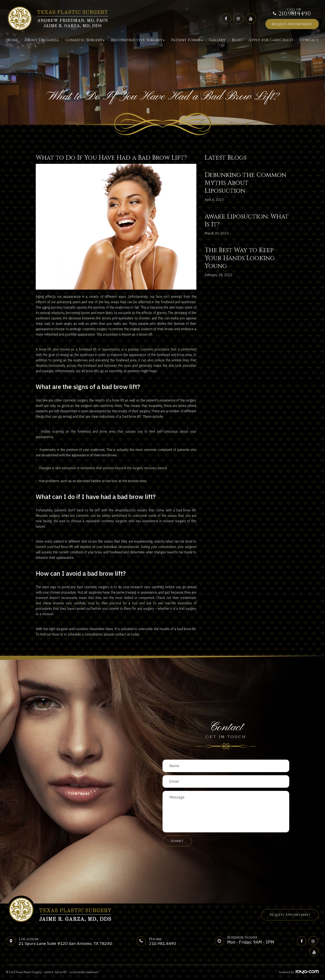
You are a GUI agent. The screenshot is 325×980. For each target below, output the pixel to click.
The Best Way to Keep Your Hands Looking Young (240, 258)
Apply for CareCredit (271, 40)
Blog (237, 40)
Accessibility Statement (84, 972)
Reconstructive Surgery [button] (138, 40)
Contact (309, 40)
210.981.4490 (295, 14)
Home (12, 40)
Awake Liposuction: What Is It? (247, 221)
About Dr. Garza (42, 40)
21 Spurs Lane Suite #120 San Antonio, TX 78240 (66, 943)
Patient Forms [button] (187, 40)
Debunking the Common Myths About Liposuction (246, 183)
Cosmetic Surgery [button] (85, 40)
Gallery (217, 40)
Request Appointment (292, 24)
